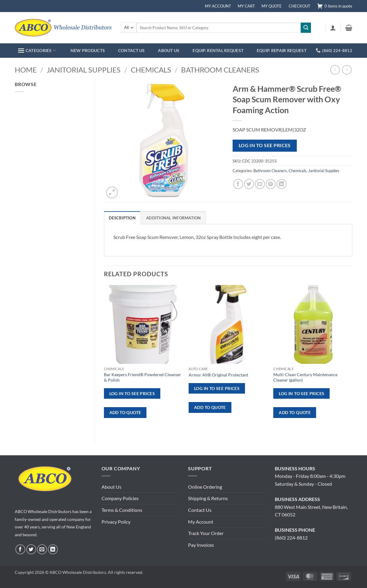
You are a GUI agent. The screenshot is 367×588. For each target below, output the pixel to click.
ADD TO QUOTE (125, 412)
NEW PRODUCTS (88, 50)
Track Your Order (206, 533)
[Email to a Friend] (260, 184)
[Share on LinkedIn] (282, 184)
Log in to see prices (265, 145)
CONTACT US (132, 50)
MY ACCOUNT (218, 6)
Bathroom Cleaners (220, 70)
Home (26, 70)
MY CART (246, 6)
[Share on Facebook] (238, 184)
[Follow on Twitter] (31, 549)
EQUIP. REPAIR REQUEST (282, 50)
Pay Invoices (201, 545)
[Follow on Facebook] (20, 549)
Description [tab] (122, 218)
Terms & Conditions (122, 510)
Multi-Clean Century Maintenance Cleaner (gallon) (305, 377)
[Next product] (335, 70)
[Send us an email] (42, 549)
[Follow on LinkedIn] (53, 549)
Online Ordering (205, 487)
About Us (111, 487)
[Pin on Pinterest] (271, 184)
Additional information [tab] (174, 218)
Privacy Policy (116, 522)
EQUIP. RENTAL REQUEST (218, 50)
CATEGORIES (37, 50)
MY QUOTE (272, 6)
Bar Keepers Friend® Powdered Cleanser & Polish (143, 377)
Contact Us (200, 510)
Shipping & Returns (208, 498)
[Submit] (306, 28)
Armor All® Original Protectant (218, 375)
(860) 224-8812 (291, 538)
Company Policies (120, 498)
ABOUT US (169, 50)
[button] (333, 28)
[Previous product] (347, 70)
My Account (201, 522)
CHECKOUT (300, 6)
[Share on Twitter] (249, 184)
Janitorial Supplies (84, 70)
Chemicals (151, 70)
